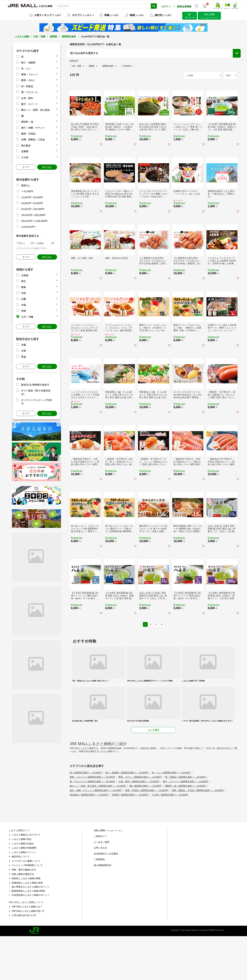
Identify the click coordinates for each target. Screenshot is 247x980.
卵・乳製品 (27, 86)
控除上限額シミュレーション (108, 874)
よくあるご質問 (102, 886)
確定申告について (21, 900)
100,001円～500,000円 (33, 214)
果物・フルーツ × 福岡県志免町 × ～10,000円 (93, 821)
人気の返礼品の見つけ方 (24, 959)
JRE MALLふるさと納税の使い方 (28, 955)
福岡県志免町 (69, 36)
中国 (23, 304)
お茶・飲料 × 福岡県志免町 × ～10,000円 (139, 825)
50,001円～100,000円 (33, 208)
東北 (23, 281)
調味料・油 (27, 121)
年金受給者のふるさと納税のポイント (31, 939)
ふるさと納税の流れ (22, 883)
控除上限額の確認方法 (23, 918)
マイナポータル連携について (26, 905)
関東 (23, 287)
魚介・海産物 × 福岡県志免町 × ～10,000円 (127, 816)
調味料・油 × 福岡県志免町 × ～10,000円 (186, 830)
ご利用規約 (99, 903)
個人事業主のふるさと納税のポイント (31, 931)
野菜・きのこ (28, 80)
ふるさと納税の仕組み (23, 887)
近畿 (23, 298)
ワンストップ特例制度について (27, 909)
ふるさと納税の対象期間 (24, 892)
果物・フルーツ (29, 74)
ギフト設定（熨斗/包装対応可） (210, 70)
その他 (25, 157)
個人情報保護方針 (103, 909)
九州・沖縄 (39, 36)
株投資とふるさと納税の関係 (26, 922)
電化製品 (26, 145)
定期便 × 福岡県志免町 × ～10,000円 (130, 839)
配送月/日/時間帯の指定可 (35, 384)
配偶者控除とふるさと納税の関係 (28, 935)
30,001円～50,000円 (32, 203)
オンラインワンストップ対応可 (209, 76)
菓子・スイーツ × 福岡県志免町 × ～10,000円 (186, 825)
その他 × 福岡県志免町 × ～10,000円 (170, 839)
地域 (73, 65)
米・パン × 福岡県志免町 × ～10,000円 (171, 816)
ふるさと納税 (22, 36)
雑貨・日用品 (28, 133)
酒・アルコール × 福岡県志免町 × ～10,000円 (93, 825)
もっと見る (154, 774)
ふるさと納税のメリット (24, 896)
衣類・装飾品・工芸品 (33, 139)
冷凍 (23, 350)
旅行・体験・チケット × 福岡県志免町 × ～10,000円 (96, 834)
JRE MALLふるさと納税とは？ (27, 950)
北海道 (25, 275)
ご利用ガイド (100, 880)
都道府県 (75, 73)
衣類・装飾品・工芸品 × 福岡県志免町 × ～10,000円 (198, 834)
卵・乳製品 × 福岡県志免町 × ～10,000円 (186, 821)
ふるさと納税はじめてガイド (26, 879)
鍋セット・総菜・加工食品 (35, 109)
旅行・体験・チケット (33, 127)
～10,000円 (27, 191)
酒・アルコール (29, 92)
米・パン (26, 68)
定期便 (25, 151)
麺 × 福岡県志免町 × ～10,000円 (146, 830)
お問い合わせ (100, 892)
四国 (23, 310)
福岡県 (53, 36)
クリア (26, 167)
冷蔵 (23, 344)
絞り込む (47, 167)
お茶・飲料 (27, 98)
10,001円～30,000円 (32, 197)
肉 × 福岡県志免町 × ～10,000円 (86, 816)
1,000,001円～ (29, 226)
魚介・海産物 (28, 62)
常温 (23, 356)
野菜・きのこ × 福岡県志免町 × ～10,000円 (140, 821)
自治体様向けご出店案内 (106, 897)
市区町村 (75, 81)
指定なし (26, 185)
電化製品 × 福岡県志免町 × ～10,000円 (89, 839)
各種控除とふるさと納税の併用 (27, 926)
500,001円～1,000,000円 (34, 220)
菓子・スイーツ (29, 103)
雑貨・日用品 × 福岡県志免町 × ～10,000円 (147, 834)
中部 (23, 292)
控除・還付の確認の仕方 (24, 914)
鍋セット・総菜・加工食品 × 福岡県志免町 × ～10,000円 (98, 830)
